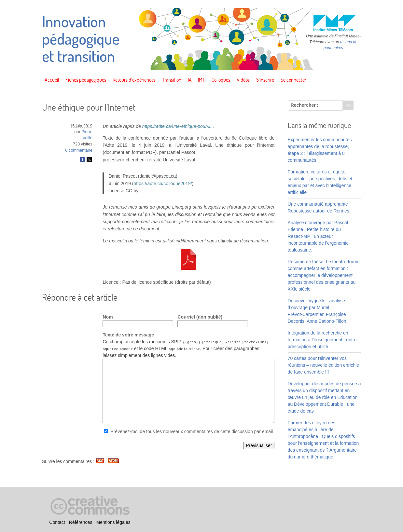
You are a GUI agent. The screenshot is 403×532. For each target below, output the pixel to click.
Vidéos (243, 80)
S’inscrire (265, 80)
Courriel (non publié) (200, 317)
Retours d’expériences (134, 80)
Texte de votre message (128, 335)
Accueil (52, 80)
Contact (57, 522)
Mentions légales (113, 522)
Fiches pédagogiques (86, 80)
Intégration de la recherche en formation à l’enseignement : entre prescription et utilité (322, 340)
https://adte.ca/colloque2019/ (163, 184)
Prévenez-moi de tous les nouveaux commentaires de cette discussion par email (192, 431)
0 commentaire (79, 150)
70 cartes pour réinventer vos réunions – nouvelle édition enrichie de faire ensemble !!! (323, 365)
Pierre (87, 132)
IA (190, 80)
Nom (108, 317)
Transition (172, 80)
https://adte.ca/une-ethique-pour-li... (178, 126)
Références (81, 522)
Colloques (221, 80)
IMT (201, 80)
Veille (88, 138)
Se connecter (293, 80)
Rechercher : (305, 105)
